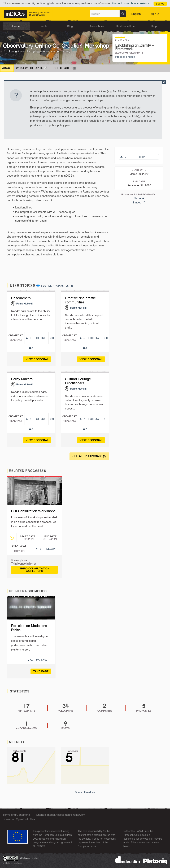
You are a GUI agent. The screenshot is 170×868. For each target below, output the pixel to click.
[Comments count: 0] (31, 348)
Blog (70, 26)
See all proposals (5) (57, 286)
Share (139, 198)
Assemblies (97, 26)
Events (43, 26)
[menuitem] (138, 14)
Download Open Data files (19, 819)
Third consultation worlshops (39, 570)
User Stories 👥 (64, 68)
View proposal (38, 359)
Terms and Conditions (16, 815)
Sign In (155, 14)
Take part (41, 671)
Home (16, 26)
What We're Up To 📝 (32, 68)
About (7, 68)
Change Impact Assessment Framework (61, 815)
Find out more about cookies (131, 3)
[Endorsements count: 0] (52, 338)
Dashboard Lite (125, 26)
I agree (160, 4)
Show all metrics (85, 792)
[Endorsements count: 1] (106, 419)
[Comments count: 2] (85, 429)
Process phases (125, 57)
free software (18, 863)
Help (154, 26)
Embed (139, 202)
